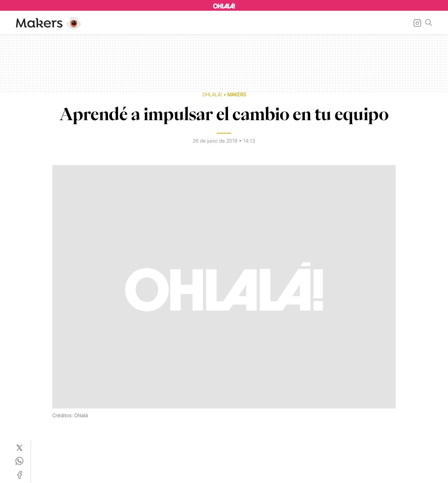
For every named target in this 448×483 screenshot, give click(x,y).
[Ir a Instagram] (416, 23)
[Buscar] (427, 23)
